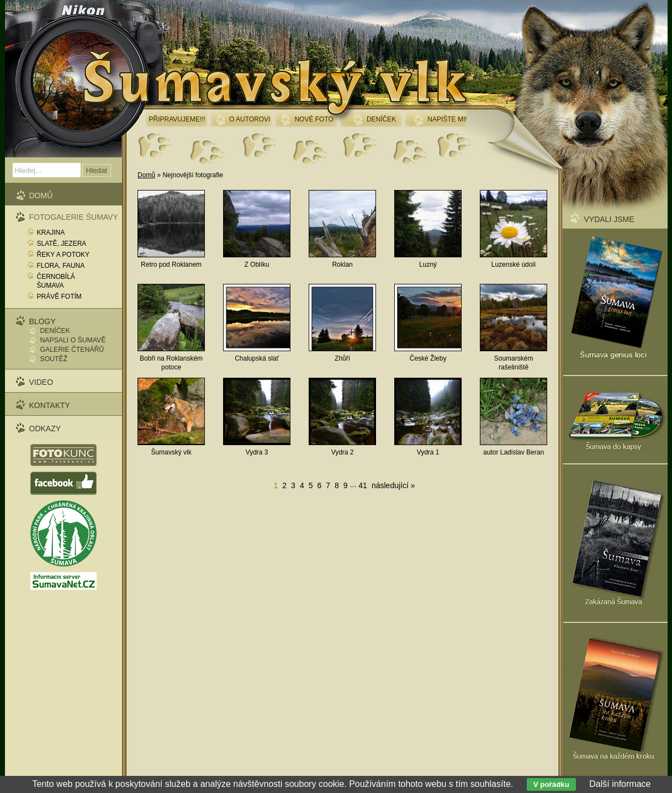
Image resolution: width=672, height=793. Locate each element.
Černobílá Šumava (56, 281)
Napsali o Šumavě (73, 340)
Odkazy (45, 429)
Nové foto (314, 119)
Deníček (55, 331)
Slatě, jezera (62, 244)
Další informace (620, 784)
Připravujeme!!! (177, 119)
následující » (393, 485)
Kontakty (50, 405)
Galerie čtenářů (72, 350)
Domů (146, 175)
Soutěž (54, 359)
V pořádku (551, 784)
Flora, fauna (61, 266)
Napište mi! (447, 119)
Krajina (51, 232)
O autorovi (250, 119)
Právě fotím (59, 297)
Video (41, 382)
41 (363, 485)
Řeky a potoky (64, 255)
